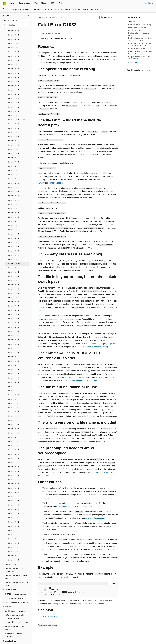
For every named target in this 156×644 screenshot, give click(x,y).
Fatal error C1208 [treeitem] (13, 416)
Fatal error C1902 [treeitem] (13, 539)
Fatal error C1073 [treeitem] (13, 218)
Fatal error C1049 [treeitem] (13, 154)
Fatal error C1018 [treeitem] (13, 86)
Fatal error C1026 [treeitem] (13, 116)
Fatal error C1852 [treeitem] (13, 522)
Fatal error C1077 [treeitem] (13, 234)
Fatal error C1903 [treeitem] (13, 544)
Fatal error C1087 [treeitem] (13, 273)
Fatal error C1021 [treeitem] (13, 99)
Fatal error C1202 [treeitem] (13, 400)
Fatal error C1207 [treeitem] (13, 412)
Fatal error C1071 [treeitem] (13, 213)
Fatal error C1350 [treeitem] (13, 467)
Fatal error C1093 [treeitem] (13, 298)
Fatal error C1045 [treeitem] (13, 141)
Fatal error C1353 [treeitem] (13, 480)
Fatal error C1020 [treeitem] (13, 95)
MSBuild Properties (50, 616)
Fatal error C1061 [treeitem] (13, 188)
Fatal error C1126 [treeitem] (13, 362)
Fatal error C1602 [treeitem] (13, 514)
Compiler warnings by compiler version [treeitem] (16, 569)
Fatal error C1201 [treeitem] (13, 395)
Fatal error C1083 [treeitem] (13, 256)
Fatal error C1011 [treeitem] (13, 57)
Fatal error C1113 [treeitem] (13, 340)
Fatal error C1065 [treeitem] (13, 196)
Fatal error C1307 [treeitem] (13, 438)
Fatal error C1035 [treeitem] (13, 129)
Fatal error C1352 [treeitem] (13, 476)
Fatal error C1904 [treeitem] (13, 548)
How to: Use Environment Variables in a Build (80, 381)
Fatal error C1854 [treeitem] (13, 531)
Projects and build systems (93, 604)
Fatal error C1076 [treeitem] (13, 230)
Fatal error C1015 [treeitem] (13, 74)
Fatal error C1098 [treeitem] (13, 306)
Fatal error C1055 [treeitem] (13, 175)
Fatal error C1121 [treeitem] (13, 357)
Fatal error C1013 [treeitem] (13, 65)
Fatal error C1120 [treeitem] (13, 353)
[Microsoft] (4, 3)
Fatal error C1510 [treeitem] (13, 505)
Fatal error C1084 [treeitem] (13, 260)
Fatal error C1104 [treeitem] (13, 323)
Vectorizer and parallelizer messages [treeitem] (14, 627)
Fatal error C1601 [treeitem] (13, 510)
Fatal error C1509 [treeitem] (13, 501)
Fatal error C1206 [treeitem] (13, 408)
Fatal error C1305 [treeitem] (13, 433)
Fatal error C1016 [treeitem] (13, 78)
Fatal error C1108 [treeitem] (13, 332)
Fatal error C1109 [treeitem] (13, 336)
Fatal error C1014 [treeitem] (13, 69)
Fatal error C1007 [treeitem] (13, 40)
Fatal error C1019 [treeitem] (13, 90)
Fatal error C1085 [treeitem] (13, 264)
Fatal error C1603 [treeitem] (13, 518)
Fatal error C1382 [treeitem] (13, 484)
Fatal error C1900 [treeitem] (13, 535)
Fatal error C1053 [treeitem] (13, 167)
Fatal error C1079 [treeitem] (13, 239)
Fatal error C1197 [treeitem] (13, 391)
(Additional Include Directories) (94, 347)
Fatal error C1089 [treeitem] (13, 281)
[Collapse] (28, 16)
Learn (41, 17)
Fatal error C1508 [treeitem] (13, 497)
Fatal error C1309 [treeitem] (13, 446)
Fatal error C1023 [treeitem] (13, 107)
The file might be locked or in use (140, 48)
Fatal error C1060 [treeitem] (13, 184)
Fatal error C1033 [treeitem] (13, 124)
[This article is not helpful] (150, 70)
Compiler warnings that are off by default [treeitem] (17, 576)
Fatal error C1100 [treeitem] (13, 315)
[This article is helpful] (147, 70)
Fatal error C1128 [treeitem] (13, 366)
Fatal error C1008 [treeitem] (13, 44)
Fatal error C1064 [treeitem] (13, 192)
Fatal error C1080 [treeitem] (13, 243)
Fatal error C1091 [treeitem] (13, 289)
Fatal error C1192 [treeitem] (13, 383)
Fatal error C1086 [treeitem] (13, 268)
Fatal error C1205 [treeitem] (13, 404)
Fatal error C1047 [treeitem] (13, 150)
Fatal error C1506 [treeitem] (13, 493)
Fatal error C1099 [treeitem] (13, 311)
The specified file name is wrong (140, 25)
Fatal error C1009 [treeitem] (13, 48)
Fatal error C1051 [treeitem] (13, 158)
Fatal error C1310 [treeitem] (13, 450)
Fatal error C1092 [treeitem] (13, 294)
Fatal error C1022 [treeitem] (13, 103)
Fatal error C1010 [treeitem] (13, 52)
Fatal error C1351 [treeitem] (13, 472)
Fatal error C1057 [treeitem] (13, 179)
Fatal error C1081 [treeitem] (13, 247)
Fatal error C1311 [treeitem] (13, 455)
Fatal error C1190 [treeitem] (13, 374)
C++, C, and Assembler (55, 17)
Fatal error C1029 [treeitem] (13, 120)
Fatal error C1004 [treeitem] (13, 31)
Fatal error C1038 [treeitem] (13, 137)
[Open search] (145, 3)
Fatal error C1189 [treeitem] (13, 370)
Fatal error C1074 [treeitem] (13, 222)
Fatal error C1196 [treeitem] (13, 387)
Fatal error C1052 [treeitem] (13, 162)
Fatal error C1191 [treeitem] (13, 378)
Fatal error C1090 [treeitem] (13, 285)
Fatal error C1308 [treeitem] (13, 442)
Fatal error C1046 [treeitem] (13, 145)
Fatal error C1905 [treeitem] (13, 552)
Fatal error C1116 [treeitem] (13, 345)
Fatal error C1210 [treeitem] (13, 425)
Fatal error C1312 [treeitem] (13, 459)
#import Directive (56, 183)
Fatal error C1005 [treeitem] (13, 35)
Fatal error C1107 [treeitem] (13, 328)
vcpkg (53, 264)
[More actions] (116, 17)
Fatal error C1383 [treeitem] (13, 489)
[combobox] (16, 20)
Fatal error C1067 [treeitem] (13, 201)
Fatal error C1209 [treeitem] (13, 421)
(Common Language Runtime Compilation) (75, 506)
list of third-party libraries (63, 267)
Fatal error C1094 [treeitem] (13, 302)
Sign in (151, 3)
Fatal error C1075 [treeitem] (13, 226)
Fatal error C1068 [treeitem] (13, 205)
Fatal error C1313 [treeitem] (13, 463)
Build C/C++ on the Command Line (66, 377)
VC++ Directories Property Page (99, 344)
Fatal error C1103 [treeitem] (13, 319)
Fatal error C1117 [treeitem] (13, 349)
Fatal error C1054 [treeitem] (13, 171)
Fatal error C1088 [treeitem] (13, 277)
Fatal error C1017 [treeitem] (13, 82)
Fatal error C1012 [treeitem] (13, 61)
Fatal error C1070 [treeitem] (13, 209)
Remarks (131, 22)
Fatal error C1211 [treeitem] (13, 429)
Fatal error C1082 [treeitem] (13, 251)
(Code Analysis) (96, 518)
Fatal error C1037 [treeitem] (13, 133)
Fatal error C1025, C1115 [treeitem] (16, 112)
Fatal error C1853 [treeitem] (13, 527)
